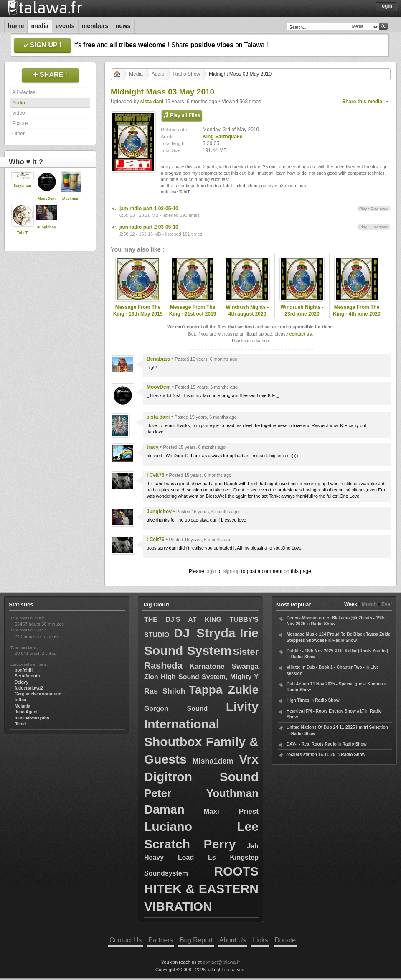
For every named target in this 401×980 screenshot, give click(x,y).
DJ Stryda (205, 633)
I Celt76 (156, 475)
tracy (153, 447)
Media (40, 26)
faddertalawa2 (29, 688)
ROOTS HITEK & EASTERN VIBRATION (201, 889)
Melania (22, 706)
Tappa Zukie (224, 690)
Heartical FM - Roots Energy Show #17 (325, 711)
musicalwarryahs (32, 718)
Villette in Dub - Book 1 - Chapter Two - (326, 667)
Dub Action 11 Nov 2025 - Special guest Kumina (335, 684)
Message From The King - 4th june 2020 (357, 311)
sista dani (152, 102)
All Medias (24, 92)
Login (386, 6)
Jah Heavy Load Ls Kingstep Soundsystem (201, 859)
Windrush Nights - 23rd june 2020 (302, 311)
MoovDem (47, 199)
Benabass (159, 359)
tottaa (20, 700)
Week (351, 604)
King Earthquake (222, 137)
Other (18, 134)
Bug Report (196, 940)
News (123, 26)
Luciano (168, 826)
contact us (300, 334)
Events (65, 26)
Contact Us (126, 940)
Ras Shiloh (165, 691)
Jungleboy (47, 227)
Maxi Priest (231, 811)
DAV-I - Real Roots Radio (312, 744)
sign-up (232, 571)
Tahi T (23, 232)
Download (379, 208)
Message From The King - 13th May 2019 (138, 311)
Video (18, 113)
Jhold (20, 724)
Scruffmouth (27, 676)
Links (260, 940)
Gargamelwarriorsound (38, 694)
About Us (233, 940)
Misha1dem (213, 761)
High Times (298, 700)
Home (16, 26)
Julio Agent (26, 712)
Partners (161, 940)
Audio (19, 103)
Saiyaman (22, 186)
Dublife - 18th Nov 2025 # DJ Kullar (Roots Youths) (337, 651)
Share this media (362, 102)
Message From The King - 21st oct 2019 (193, 311)
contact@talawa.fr (221, 962)
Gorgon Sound (176, 709)
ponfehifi (24, 670)
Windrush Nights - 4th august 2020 (247, 311)
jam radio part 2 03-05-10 (149, 227)
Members (95, 26)
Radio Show (187, 74)
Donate (285, 940)
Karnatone (207, 666)
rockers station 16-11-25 (311, 755)
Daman (164, 809)
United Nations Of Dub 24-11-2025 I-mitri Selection (337, 727)
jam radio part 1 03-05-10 (149, 209)
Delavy (22, 682)
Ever (387, 604)
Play (363, 208)
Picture (20, 123)
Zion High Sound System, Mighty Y (201, 677)
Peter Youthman (201, 793)
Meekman (71, 199)
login (211, 571)
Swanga (245, 666)
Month (369, 604)
